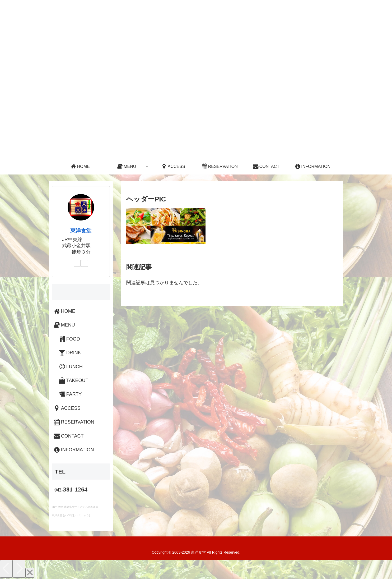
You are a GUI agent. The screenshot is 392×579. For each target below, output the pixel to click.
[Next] (19, 569)
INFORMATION (73, 450)
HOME (64, 311)
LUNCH (70, 367)
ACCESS (67, 408)
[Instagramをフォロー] (77, 263)
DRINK (70, 353)
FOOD (69, 339)
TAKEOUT (73, 380)
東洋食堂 (81, 231)
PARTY (70, 394)
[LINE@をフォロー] (85, 263)
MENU (64, 325)
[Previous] (6, 569)
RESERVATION (74, 422)
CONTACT (68, 436)
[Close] (30, 573)
